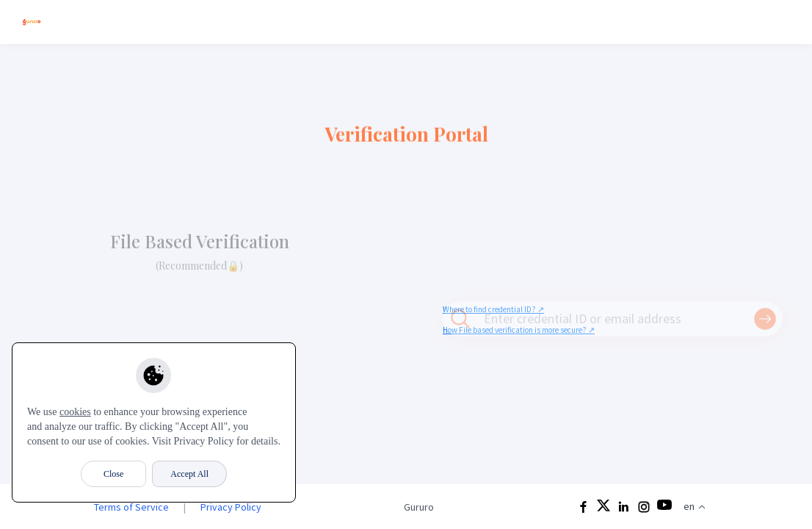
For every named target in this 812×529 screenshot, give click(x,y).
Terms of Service (131, 507)
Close (113, 474)
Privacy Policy (231, 507)
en (695, 506)
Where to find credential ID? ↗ (493, 309)
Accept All (189, 474)
